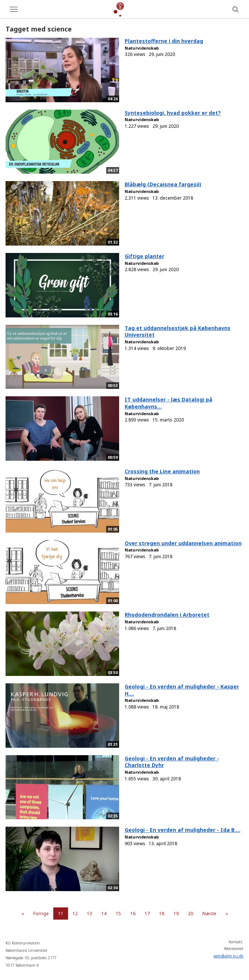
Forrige (41, 914)
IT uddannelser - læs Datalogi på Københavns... (169, 403)
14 (104, 914)
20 (191, 914)
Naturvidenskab (142, 48)
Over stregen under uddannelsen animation (183, 543)
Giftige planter (144, 256)
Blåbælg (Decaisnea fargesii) (163, 184)
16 (133, 914)
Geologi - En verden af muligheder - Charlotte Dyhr (172, 762)
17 (147, 914)
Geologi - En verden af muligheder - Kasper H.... (182, 690)
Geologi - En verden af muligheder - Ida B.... (183, 830)
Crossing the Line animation (162, 471)
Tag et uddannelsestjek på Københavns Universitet (178, 331)
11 (61, 914)
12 (75, 914)
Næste (209, 914)
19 (176, 914)
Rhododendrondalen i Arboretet (167, 615)
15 (118, 914)
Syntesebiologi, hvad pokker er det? (173, 113)
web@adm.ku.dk (228, 956)
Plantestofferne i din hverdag (164, 41)
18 (162, 914)
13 (90, 914)
